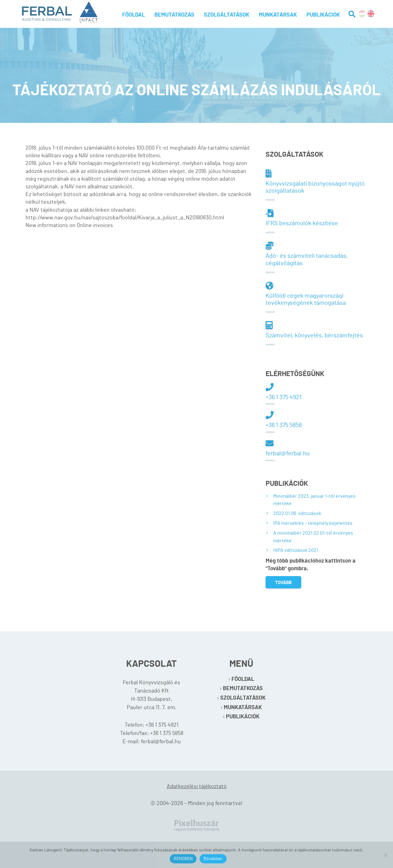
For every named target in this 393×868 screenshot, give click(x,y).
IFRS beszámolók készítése (302, 218)
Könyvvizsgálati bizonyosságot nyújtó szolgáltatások (315, 182)
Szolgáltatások (227, 15)
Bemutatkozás (174, 15)
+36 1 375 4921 (284, 392)
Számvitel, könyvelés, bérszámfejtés (314, 330)
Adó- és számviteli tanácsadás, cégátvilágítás (307, 254)
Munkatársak (278, 15)
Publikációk (323, 15)
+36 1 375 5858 (284, 420)
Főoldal (134, 15)
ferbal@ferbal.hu (288, 448)
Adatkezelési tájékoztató (197, 787)
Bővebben (213, 859)
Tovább (283, 583)
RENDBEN (183, 859)
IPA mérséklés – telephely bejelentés (313, 523)
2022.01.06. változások (297, 513)
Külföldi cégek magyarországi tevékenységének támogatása (306, 294)
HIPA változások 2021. (296, 550)
